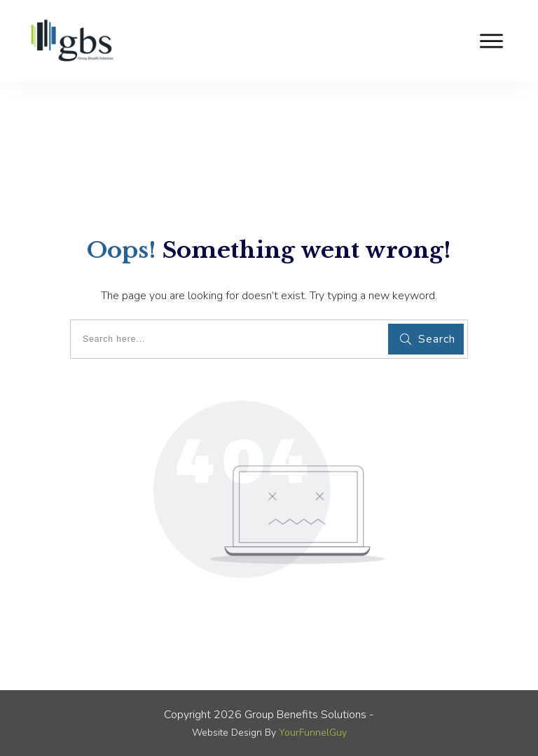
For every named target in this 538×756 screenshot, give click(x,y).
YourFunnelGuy (313, 733)
